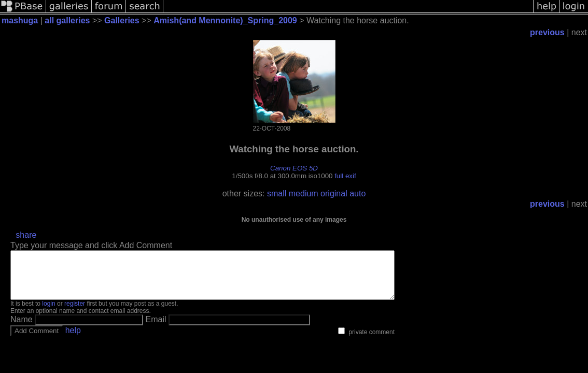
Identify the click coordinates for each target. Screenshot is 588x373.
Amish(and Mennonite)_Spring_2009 (225, 20)
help (73, 340)
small (277, 193)
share (26, 235)
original (334, 193)
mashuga (20, 20)
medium (304, 193)
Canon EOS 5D (294, 168)
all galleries (67, 20)
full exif (345, 176)
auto (358, 193)
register (75, 313)
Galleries (122, 20)
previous (547, 32)
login (48, 313)
